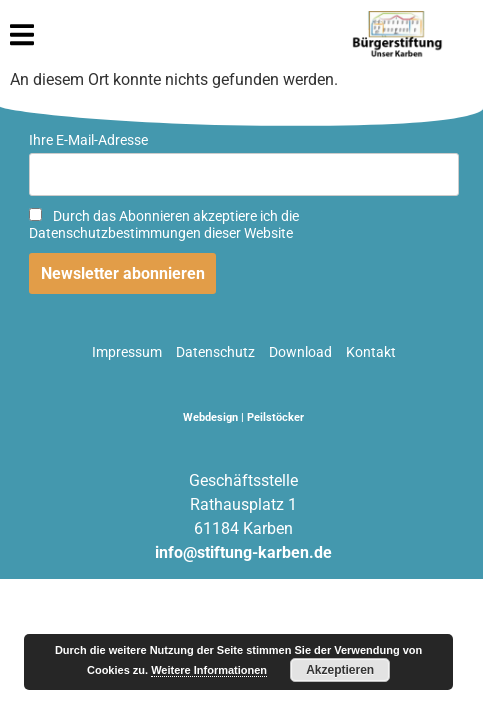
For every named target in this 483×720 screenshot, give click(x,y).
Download (300, 352)
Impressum (127, 352)
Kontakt (371, 352)
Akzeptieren (340, 670)
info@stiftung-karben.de (243, 552)
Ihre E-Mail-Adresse (88, 140)
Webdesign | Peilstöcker (243, 417)
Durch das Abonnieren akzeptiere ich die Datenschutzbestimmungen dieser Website (164, 225)
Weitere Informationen (209, 670)
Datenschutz (215, 352)
